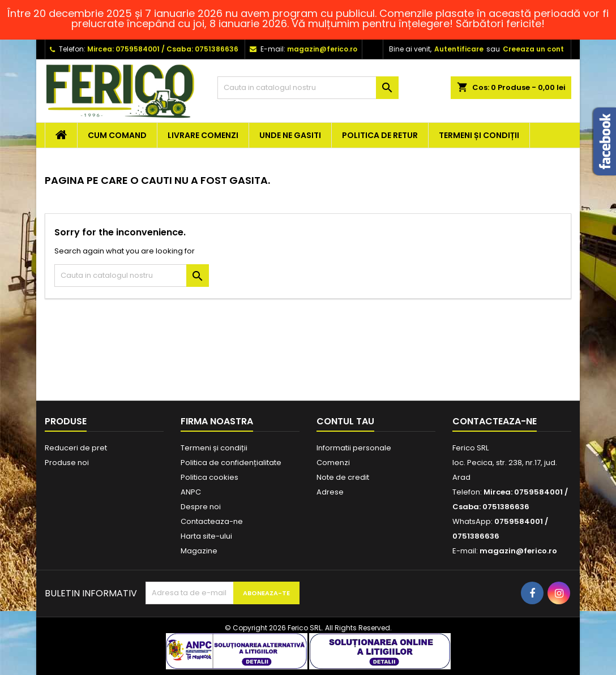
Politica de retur (380, 135)
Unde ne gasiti (290, 135)
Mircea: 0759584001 (123, 49)
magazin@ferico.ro (322, 49)
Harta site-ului (206, 536)
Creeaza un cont (533, 49)
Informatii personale (354, 448)
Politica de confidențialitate (231, 463)
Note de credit (343, 477)
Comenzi (333, 463)
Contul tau (345, 421)
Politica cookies (209, 477)
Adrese (330, 492)
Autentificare (459, 49)
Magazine (199, 551)
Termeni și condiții (479, 135)
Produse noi (67, 463)
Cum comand (117, 135)
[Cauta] (308, 88)
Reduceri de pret (76, 448)
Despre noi (201, 507)
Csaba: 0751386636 (202, 49)
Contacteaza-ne (212, 521)
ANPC (191, 492)
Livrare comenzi (203, 135)
